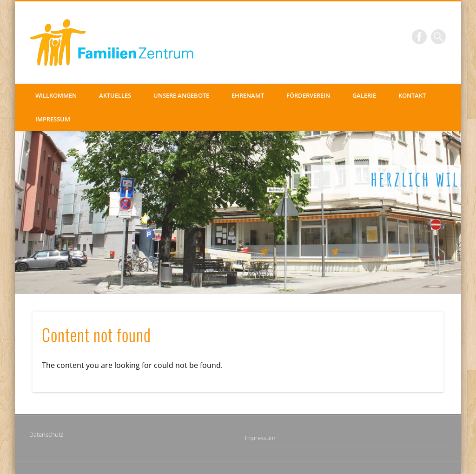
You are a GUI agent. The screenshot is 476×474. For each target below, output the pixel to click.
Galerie (364, 95)
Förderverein (308, 95)
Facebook (419, 37)
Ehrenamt (248, 95)
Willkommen (56, 95)
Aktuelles (115, 95)
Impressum (53, 119)
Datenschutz (46, 434)
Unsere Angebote (181, 95)
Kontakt (412, 95)
